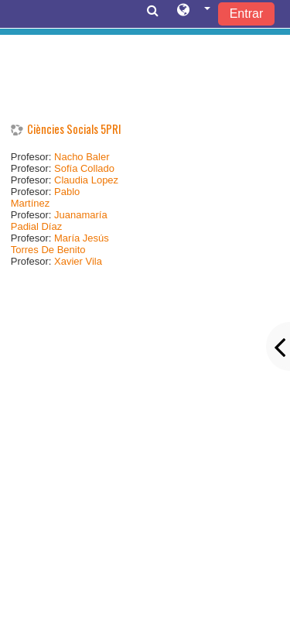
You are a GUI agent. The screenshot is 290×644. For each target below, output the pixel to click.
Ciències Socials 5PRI (74, 129)
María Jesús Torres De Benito (60, 244)
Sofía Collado (84, 168)
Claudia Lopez (86, 180)
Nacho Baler (82, 157)
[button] (194, 13)
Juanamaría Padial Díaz (59, 221)
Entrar (247, 14)
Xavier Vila (78, 261)
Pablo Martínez (46, 197)
